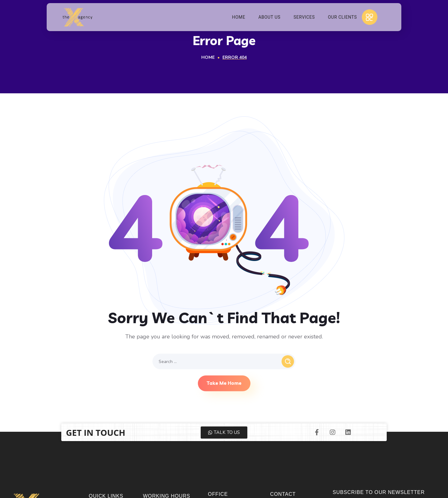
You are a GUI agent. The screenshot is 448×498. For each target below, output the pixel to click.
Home (208, 57)
